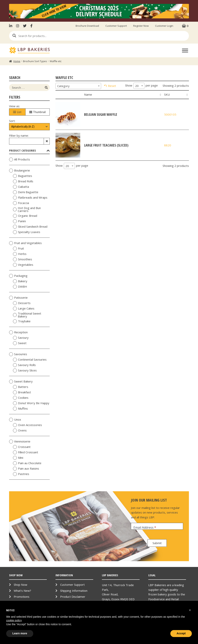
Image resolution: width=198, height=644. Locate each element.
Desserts (22, 303)
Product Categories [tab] (29, 150)
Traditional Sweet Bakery (27, 315)
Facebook (31, 26)
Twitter (25, 26)
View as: (15, 106)
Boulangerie (20, 171)
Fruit (18, 249)
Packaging (18, 276)
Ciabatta (21, 187)
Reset (112, 86)
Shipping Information (74, 591)
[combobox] (78, 86)
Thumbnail (38, 112)
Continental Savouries (30, 360)
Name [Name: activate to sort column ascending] (88, 94)
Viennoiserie (20, 442)
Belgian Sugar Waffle (101, 114)
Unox (15, 420)
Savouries (18, 354)
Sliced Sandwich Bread (30, 227)
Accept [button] (181, 633)
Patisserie (18, 298)
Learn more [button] (20, 633)
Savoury (21, 338)
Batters (21, 387)
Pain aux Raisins (26, 469)
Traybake (22, 321)
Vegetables (23, 265)
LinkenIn (12, 26)
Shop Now (20, 585)
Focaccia (21, 203)
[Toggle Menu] (185, 50)
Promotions (22, 597)
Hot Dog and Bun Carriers (27, 209)
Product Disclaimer (73, 597)
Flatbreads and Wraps (30, 198)
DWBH (20, 287)
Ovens (20, 430)
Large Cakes (24, 309)
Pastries (21, 474)
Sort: (12, 121)
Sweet (20, 343)
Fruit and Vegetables (25, 243)
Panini (19, 221)
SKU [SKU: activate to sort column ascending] (167, 94)
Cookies (21, 398)
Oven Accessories (27, 425)
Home (17, 61)
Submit (157, 543)
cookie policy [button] (14, 620)
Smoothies (23, 259)
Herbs (20, 254)
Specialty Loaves (27, 232)
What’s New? (22, 591)
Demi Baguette (26, 192)
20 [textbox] (137, 86)
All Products (20, 159)
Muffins (20, 409)
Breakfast (22, 392)
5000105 (170, 114)
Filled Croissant (26, 452)
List (17, 112)
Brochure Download (87, 26)
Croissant (22, 447)
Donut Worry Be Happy (31, 403)
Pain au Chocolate (27, 463)
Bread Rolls (23, 181)
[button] (190, 610)
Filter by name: (19, 135)
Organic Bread (25, 216)
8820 (168, 145)
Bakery (20, 281)
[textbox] (78, 86)
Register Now (141, 26)
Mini (18, 458)
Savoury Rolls (24, 365)
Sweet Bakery (21, 382)
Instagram (18, 26)
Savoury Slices (25, 370)
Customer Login (164, 26)
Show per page (141, 86)
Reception (18, 332)
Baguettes (23, 176)
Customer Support (116, 26)
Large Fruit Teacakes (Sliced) (106, 145)
